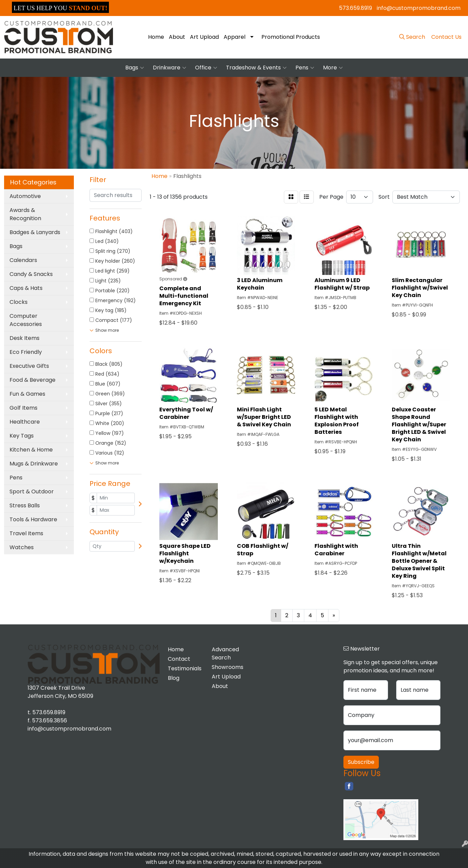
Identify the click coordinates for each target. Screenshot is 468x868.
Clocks (19, 302)
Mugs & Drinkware (34, 464)
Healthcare (25, 422)
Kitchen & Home (31, 450)
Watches (22, 547)
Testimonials (185, 668)
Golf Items (23, 408)
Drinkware (170, 68)
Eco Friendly (26, 352)
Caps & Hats (26, 288)
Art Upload (204, 37)
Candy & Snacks (31, 274)
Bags (135, 68)
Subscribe (361, 762)
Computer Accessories (26, 320)
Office (206, 68)
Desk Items (25, 338)
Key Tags (22, 436)
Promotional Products (291, 37)
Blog (174, 678)
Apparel (235, 37)
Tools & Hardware (33, 519)
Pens (305, 68)
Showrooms (228, 667)
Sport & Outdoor (32, 492)
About (177, 37)
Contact (179, 659)
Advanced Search (225, 653)
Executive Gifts (29, 366)
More (333, 68)
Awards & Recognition (25, 214)
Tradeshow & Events (256, 68)
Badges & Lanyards (35, 232)
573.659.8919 (356, 8)
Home (156, 37)
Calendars (23, 260)
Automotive (25, 196)
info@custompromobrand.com (419, 8)
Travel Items (26, 533)
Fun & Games (27, 394)
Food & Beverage (33, 380)
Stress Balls (25, 505)
